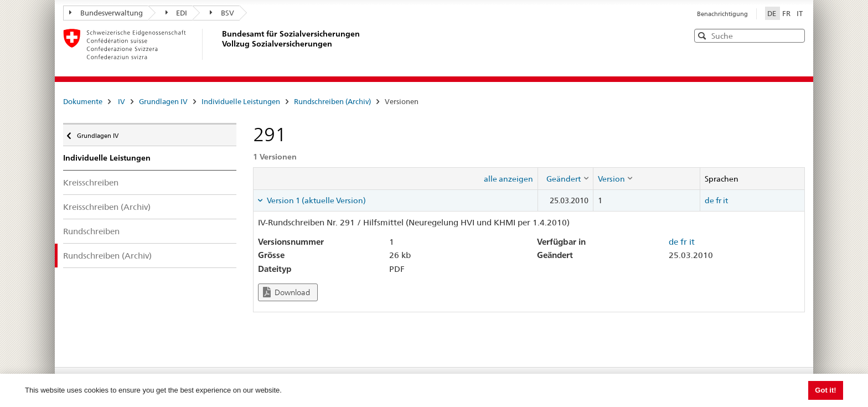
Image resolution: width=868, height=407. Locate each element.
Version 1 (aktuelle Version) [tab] (316, 200)
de (709, 200)
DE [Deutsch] (773, 13)
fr (719, 200)
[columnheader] (565, 178)
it (725, 200)
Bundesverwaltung (106, 13)
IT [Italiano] (800, 13)
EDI (177, 13)
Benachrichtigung (722, 14)
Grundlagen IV (163, 101)
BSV (222, 13)
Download (286, 292)
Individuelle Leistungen (241, 101)
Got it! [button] (825, 390)
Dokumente (83, 101)
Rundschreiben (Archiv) (332, 101)
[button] (795, 35)
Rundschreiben (91, 231)
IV (122, 101)
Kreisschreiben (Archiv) (107, 207)
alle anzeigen (508, 179)
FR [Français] (787, 13)
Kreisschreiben (91, 182)
